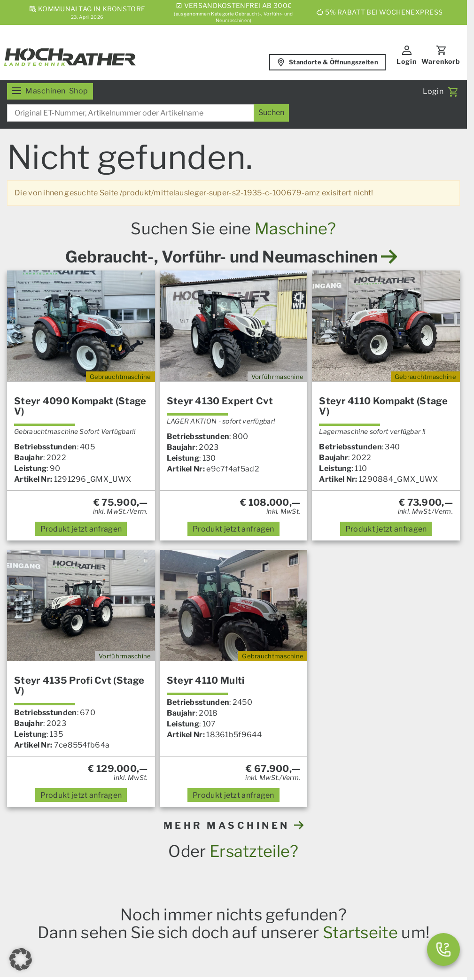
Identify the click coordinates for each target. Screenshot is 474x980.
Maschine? (295, 228)
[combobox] (148, 113)
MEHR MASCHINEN (234, 826)
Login (407, 61)
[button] (21, 959)
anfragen (81, 529)
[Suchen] (271, 113)
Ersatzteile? (254, 851)
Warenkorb (441, 61)
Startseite (360, 932)
